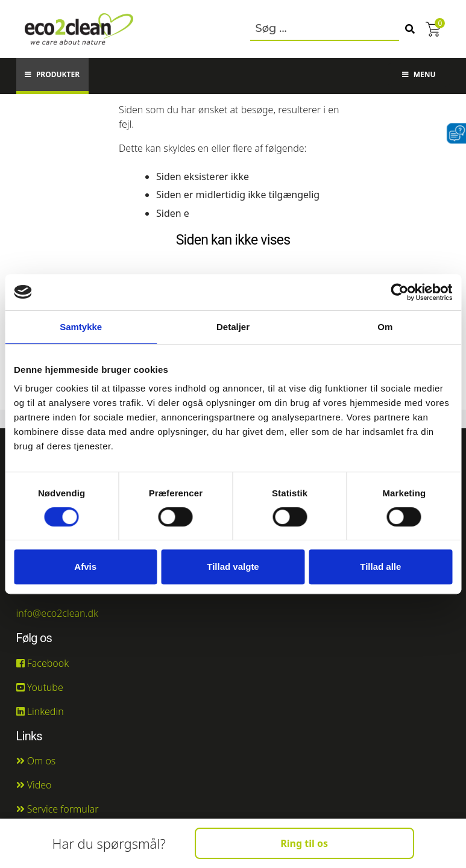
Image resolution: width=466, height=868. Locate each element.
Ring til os (304, 843)
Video (34, 785)
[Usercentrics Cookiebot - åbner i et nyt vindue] (399, 292)
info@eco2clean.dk (58, 613)
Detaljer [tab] (233, 327)
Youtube (40, 687)
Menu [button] (419, 74)
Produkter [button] (52, 74)
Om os (36, 761)
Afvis (85, 567)
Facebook (43, 663)
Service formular (58, 809)
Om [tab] (385, 327)
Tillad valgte (233, 567)
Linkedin (40, 711)
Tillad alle (380, 567)
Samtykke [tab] (81, 327)
